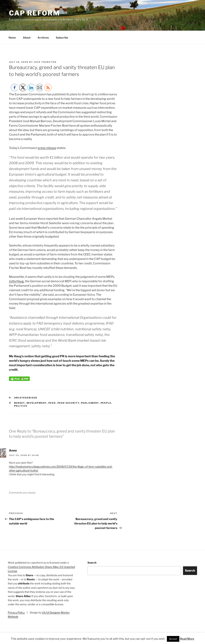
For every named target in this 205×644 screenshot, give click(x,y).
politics (21, 406)
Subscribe (62, 38)
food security (68, 403)
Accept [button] (173, 639)
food (52, 403)
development (37, 403)
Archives (43, 38)
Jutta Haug (16, 281)
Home (12, 38)
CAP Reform (35, 13)
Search (92, 563)
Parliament (90, 403)
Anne (13, 450)
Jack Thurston (45, 62)
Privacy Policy (16, 612)
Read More (187, 639)
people (106, 403)
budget (20, 403)
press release (47, 148)
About (27, 38)
